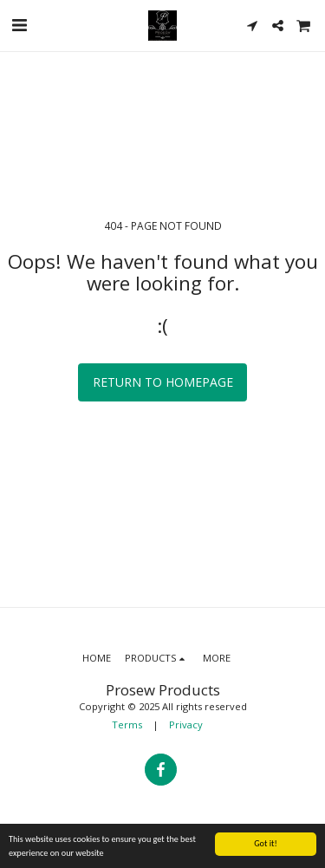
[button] (19, 25)
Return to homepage (163, 382)
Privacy (186, 724)
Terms (127, 724)
